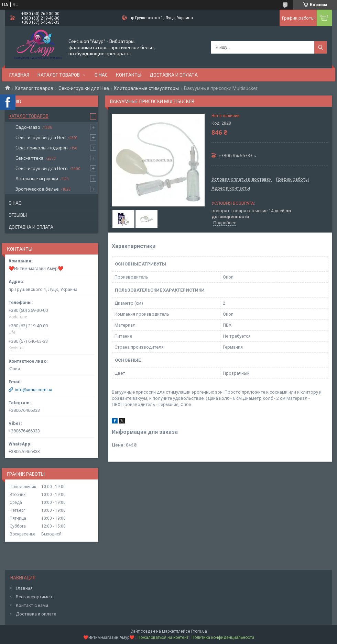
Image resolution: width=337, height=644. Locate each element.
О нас (101, 75)
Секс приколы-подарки (42, 148)
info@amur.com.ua (34, 390)
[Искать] (320, 47)
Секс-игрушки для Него (42, 168)
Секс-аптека (30, 158)
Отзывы (18, 215)
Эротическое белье (37, 189)
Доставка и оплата (174, 75)
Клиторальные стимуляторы (146, 88)
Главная (19, 75)
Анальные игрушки (37, 178)
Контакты (129, 75)
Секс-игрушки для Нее (84, 88)
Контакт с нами (32, 605)
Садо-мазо (28, 127)
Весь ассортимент (35, 597)
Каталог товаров (59, 75)
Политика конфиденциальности (223, 637)
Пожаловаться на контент (163, 637)
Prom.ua (199, 631)
